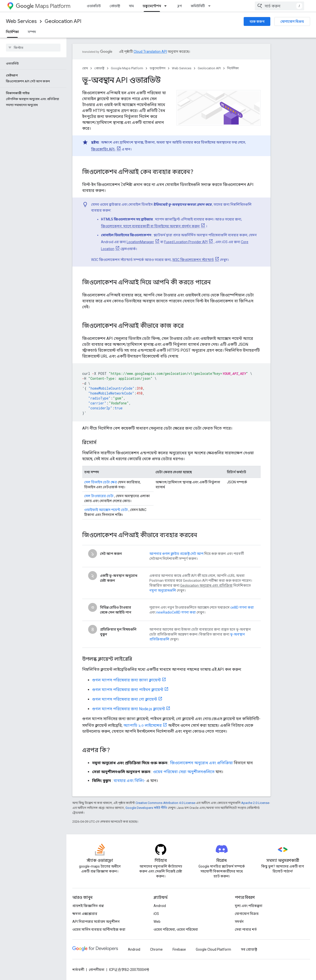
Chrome (156, 949)
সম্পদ (32, 32)
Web (157, 922)
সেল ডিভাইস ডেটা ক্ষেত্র (101, 482)
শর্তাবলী (78, 970)
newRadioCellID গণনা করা (176, 612)
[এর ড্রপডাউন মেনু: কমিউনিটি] (211, 6)
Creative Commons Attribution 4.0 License (165, 803)
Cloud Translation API (150, 52)
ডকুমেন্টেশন (158, 68)
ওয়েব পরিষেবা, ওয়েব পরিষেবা (176, 929)
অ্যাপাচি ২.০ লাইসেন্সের (143, 725)
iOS (156, 914)
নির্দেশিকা (233, 68)
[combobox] (279, 6)
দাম (131, 6)
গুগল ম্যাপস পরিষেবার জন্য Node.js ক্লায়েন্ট (128, 709)
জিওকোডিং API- (103, 149)
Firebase (179, 949)
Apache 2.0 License (255, 803)
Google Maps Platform (127, 68)
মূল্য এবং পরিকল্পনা (249, 906)
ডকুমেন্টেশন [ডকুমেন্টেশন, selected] (152, 6)
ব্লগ (180, 6)
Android (160, 906)
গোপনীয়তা (97, 970)
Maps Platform (43, 6)
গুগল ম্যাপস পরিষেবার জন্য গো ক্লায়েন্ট (125, 699)
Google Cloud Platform (213, 949)
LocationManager (140, 242)
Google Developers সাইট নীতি (146, 808)
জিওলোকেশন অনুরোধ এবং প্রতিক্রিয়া (201, 763)
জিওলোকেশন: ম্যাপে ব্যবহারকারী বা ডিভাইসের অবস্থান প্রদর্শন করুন (150, 226)
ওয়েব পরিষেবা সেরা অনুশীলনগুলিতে (184, 772)
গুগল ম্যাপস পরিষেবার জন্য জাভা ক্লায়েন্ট (126, 680)
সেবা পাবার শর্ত (246, 929)
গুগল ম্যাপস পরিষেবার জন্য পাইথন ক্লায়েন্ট (128, 690)
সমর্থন (239, 922)
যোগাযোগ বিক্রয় (292, 21)
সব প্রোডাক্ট (249, 949)
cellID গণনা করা (242, 607)
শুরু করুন (257, 21)
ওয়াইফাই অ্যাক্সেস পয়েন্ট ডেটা (106, 510)
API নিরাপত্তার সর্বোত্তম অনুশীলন (96, 922)
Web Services (21, 21)
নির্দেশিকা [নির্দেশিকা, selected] (12, 32)
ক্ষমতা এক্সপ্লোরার (85, 914)
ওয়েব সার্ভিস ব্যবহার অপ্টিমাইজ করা (99, 929)
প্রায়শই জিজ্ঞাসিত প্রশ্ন (88, 906)
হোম (85, 68)
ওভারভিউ (94, 6)
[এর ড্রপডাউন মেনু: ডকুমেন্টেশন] (167, 6)
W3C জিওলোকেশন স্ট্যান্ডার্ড (193, 260)
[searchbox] (33, 48)
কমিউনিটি (198, 6)
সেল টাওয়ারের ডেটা (99, 496)
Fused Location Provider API (186, 242)
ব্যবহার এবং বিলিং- (129, 781)
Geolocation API (63, 21)
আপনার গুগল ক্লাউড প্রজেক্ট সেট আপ (176, 554)
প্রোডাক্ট (115, 6)
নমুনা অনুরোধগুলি (163, 590)
